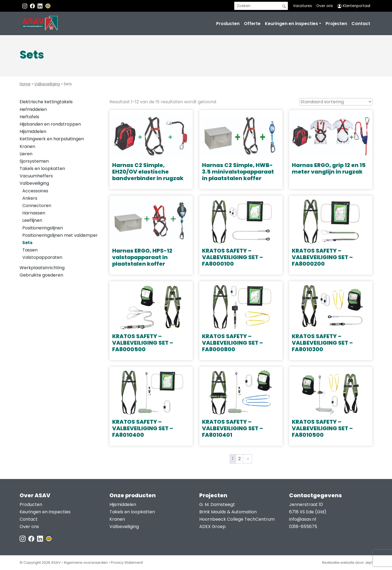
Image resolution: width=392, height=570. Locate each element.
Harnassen (34, 213)
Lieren (26, 154)
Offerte (252, 24)
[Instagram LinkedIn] (41, 6)
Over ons (325, 6)
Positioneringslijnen (43, 228)
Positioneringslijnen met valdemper (60, 235)
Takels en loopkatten (42, 169)
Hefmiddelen (33, 109)
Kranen (27, 146)
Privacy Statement (127, 563)
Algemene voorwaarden (86, 563)
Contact (361, 24)
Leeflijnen (32, 220)
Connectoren (37, 206)
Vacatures (302, 6)
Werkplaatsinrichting (42, 268)
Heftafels (29, 117)
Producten (228, 24)
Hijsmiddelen (33, 131)
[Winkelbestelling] (336, 102)
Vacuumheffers (36, 176)
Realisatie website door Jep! (347, 563)
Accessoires (35, 191)
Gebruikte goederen (41, 275)
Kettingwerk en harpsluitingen (52, 139)
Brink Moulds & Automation (228, 512)
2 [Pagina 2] (239, 459)
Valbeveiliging (47, 84)
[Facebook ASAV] (33, 6)
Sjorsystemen (34, 161)
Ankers (30, 198)
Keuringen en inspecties (291, 24)
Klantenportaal (354, 6)
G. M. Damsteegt (217, 504)
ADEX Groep (212, 527)
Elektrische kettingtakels (46, 102)
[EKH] (48, 6)
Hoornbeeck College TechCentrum (237, 519)
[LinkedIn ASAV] (41, 539)
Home (25, 84)
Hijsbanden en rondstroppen (50, 124)
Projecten (336, 24)
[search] (261, 6)
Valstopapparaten (42, 257)
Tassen (30, 250)
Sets (27, 243)
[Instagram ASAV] (25, 6)
